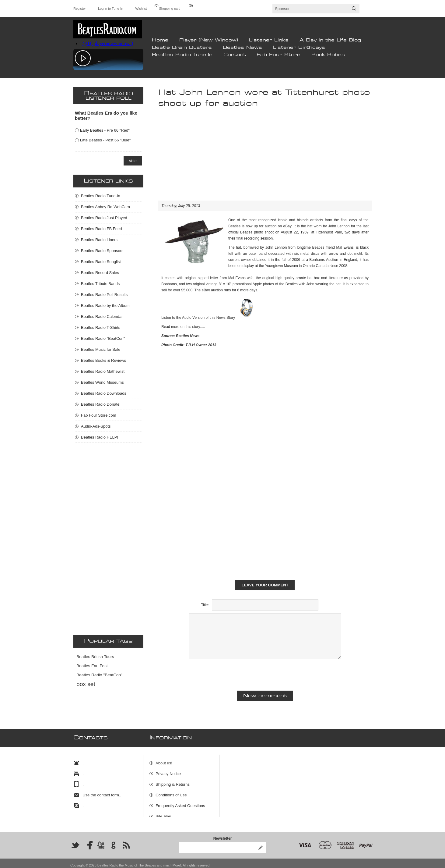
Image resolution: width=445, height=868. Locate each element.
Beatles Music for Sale (101, 349)
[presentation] (265, 674)
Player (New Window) (209, 40)
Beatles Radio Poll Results (104, 295)
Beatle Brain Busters (182, 48)
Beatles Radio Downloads (104, 393)
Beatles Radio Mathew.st (103, 371)
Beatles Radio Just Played (104, 218)
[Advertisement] (265, 158)
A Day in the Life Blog (330, 40)
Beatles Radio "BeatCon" (103, 338)
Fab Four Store (279, 55)
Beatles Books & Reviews (103, 360)
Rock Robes (328, 55)
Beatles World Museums (102, 382)
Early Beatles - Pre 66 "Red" (105, 130)
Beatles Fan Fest (92, 666)
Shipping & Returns (173, 781)
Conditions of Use (171, 792)
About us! (164, 760)
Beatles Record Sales (100, 273)
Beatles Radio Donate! (101, 404)
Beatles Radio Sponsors (102, 251)
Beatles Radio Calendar (102, 317)
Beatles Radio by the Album (105, 306)
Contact (235, 55)
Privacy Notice (168, 771)
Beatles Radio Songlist (101, 262)
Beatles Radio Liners (99, 240)
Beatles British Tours (95, 657)
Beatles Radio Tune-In (182, 55)
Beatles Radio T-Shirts (101, 327)
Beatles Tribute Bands (100, 284)
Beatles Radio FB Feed (101, 229)
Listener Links (269, 40)
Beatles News (242, 48)
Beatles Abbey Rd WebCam (105, 207)
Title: (205, 605)
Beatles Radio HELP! (100, 437)
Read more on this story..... (183, 327)
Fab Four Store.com (99, 415)
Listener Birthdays (299, 48)
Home (160, 40)
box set (86, 684)
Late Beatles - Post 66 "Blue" (105, 140)
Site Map (163, 813)
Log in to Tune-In (111, 9)
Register (80, 9)
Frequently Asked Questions (180, 803)
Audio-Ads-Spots (96, 426)
